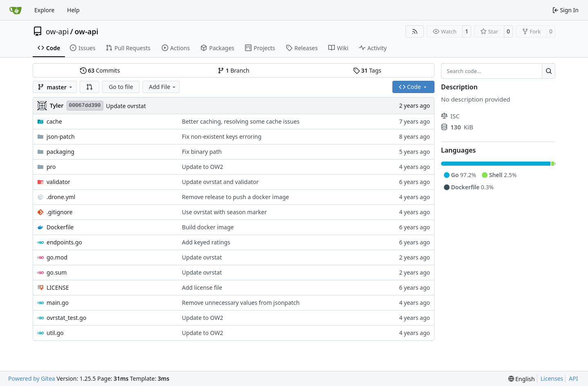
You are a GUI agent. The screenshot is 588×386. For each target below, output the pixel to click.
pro (51, 167)
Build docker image (208, 227)
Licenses (552, 378)
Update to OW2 (203, 167)
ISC (450, 116)
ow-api (57, 31)
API (573, 378)
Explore (44, 10)
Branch (234, 70)
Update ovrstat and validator (220, 182)
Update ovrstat (126, 106)
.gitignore (60, 212)
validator (58, 182)
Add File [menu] (163, 87)
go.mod (57, 257)
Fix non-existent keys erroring (222, 136)
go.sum (57, 272)
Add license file (202, 287)
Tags (367, 70)
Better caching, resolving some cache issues (241, 121)
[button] (89, 87)
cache (54, 121)
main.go (58, 303)
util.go (55, 333)
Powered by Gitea (32, 378)
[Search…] (549, 71)
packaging (60, 152)
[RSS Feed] (415, 31)
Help (73, 10)
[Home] (16, 10)
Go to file (121, 87)
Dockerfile (60, 227)
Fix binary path (202, 152)
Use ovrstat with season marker (225, 212)
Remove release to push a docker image (236, 197)
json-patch (61, 136)
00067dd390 (85, 105)
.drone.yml (61, 197)
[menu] (522, 379)
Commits (100, 70)
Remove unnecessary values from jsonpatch (241, 303)
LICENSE (58, 287)
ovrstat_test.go (67, 318)
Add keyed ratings (206, 242)
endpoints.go (64, 242)
